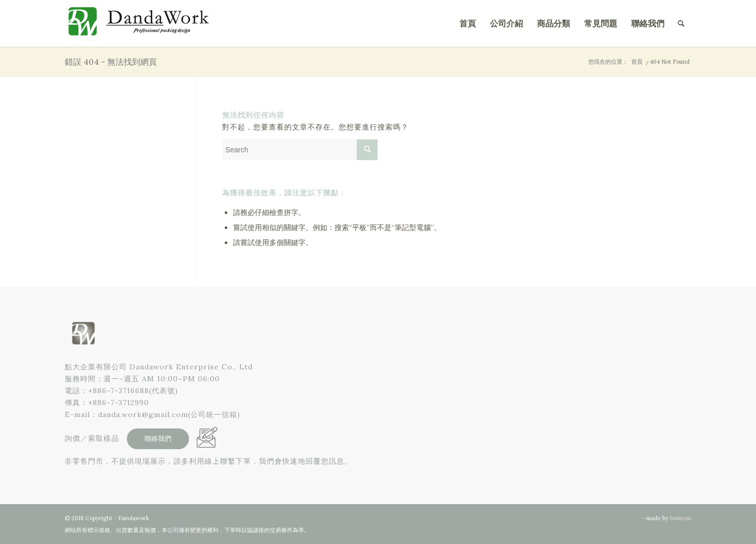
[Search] (681, 23)
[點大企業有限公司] (142, 23)
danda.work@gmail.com (143, 414)
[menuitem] (468, 23)
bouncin (681, 518)
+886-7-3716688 (119, 391)
